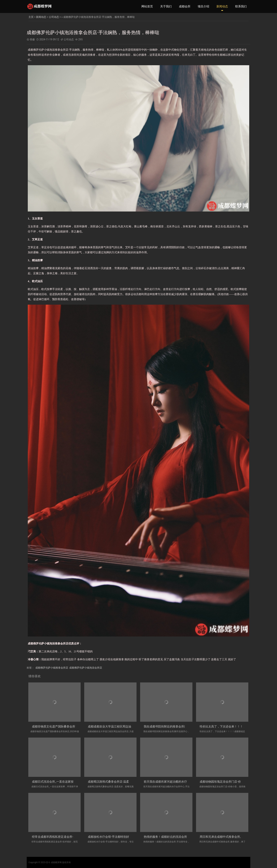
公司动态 (54, 17)
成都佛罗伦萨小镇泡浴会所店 (86, 668)
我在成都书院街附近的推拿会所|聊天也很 (170, 726)
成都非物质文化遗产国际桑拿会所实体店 (58, 726)
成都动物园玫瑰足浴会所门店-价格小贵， (226, 782)
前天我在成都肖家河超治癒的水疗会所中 (170, 782)
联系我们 (241, 6)
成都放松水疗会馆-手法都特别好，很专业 (114, 837)
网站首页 (147, 6)
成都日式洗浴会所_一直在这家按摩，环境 (59, 782)
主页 (31, 17)
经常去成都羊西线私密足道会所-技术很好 (58, 837)
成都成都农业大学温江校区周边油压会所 (114, 726)
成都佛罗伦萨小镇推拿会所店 (52, 668)
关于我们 (166, 6)
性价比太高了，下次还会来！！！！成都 (226, 726)
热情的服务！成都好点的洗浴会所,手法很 (170, 837)
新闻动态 (222, 6)
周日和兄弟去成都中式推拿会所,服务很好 (226, 837)
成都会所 (185, 6)
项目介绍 (203, 6)
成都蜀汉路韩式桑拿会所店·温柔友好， (113, 782)
